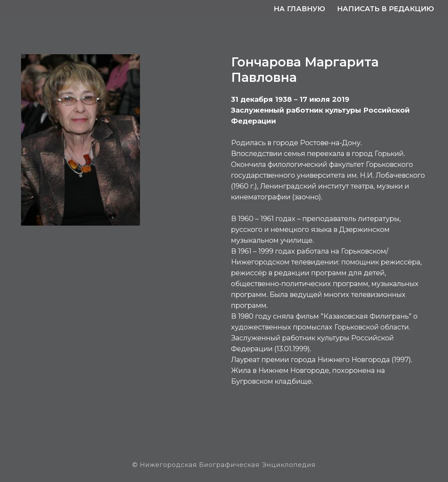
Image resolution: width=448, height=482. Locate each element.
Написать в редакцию (386, 9)
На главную (299, 9)
